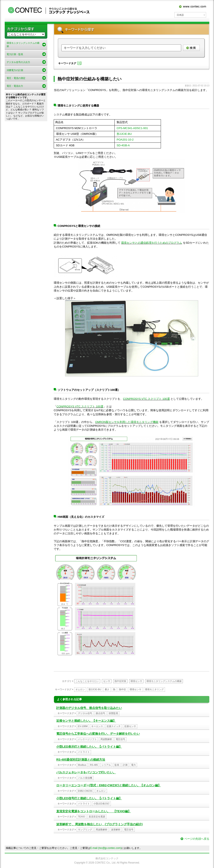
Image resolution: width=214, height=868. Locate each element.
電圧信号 (120, 739)
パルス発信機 (85, 778)
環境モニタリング (154, 689)
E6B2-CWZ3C (85, 791)
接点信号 (100, 713)
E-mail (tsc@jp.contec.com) (106, 848)
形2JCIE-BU (124, 134)
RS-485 (94, 765)
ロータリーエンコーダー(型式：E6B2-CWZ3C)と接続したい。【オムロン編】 (109, 785)
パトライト (84, 752)
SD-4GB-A (123, 145)
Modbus (82, 765)
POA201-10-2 (125, 140)
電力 (133, 765)
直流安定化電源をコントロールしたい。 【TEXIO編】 (94, 811)
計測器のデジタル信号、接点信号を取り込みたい (89, 708)
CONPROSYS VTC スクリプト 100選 (146, 399)
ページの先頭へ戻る (197, 839)
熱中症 (122, 689)
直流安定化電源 (97, 817)
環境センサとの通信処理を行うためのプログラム (152, 243)
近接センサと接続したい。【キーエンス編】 (86, 721)
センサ (107, 681)
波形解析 (116, 830)
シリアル (106, 765)
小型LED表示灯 (101, 804)
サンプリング (85, 830)
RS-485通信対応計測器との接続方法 (81, 760)
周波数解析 (106, 739)
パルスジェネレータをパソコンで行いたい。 (86, 772)
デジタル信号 (85, 713)
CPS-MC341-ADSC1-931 (132, 128)
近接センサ (130, 726)
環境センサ (136, 681)
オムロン (80, 689)
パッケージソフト (87, 739)
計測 (125, 765)
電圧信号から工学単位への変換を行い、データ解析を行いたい (98, 734)
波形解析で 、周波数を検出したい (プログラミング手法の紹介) (99, 824)
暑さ (107, 689)
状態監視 (113, 713)
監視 (117, 765)
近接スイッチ (114, 726)
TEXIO (82, 817)
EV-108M (83, 726)
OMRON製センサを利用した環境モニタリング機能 (127, 422)
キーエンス (97, 726)
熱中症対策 (120, 681)
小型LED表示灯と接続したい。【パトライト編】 (89, 747)
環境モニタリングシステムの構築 (164, 681)
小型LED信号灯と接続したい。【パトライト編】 (89, 798)
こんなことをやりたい (87, 681)
